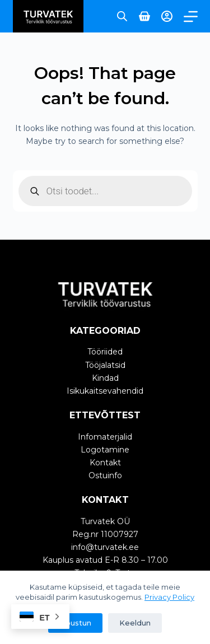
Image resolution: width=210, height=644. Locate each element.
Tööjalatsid (105, 365)
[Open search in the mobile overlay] (122, 16)
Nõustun (75, 623)
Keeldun (135, 623)
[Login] (167, 16)
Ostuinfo (105, 475)
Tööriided (105, 352)
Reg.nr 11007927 (105, 534)
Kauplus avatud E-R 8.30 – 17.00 (105, 560)
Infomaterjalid (105, 437)
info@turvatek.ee (105, 547)
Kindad (105, 378)
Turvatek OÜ (105, 521)
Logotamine (105, 450)
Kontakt (105, 463)
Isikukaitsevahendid (105, 391)
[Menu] (191, 17)
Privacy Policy (169, 597)
